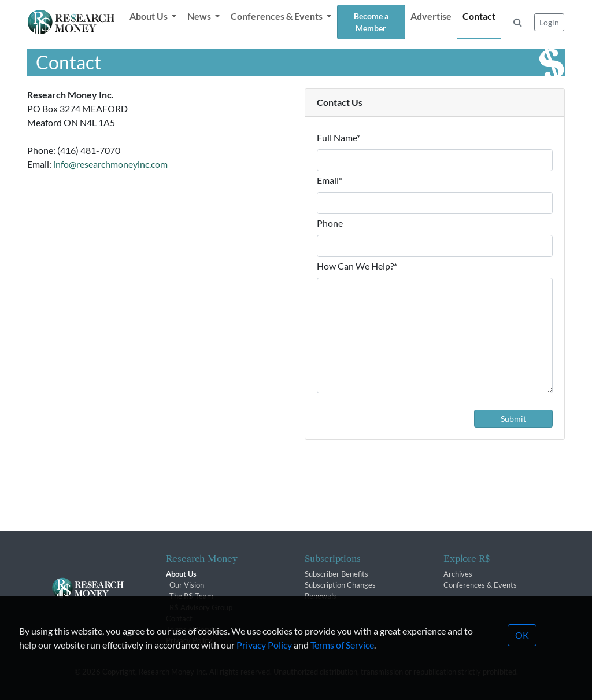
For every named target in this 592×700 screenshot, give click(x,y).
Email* (330, 180)
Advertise (431, 16)
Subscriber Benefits (336, 574)
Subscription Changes (340, 585)
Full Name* (338, 137)
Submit (513, 419)
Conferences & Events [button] (277, 16)
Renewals (321, 596)
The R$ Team (191, 596)
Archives (458, 574)
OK (522, 651)
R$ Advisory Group (201, 607)
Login (549, 22)
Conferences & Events (480, 585)
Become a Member (371, 22)
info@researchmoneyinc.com (110, 164)
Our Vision (187, 585)
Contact (479, 16)
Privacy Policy (264, 661)
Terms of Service (342, 661)
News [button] (200, 16)
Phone (330, 223)
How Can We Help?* (357, 266)
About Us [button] (149, 16)
